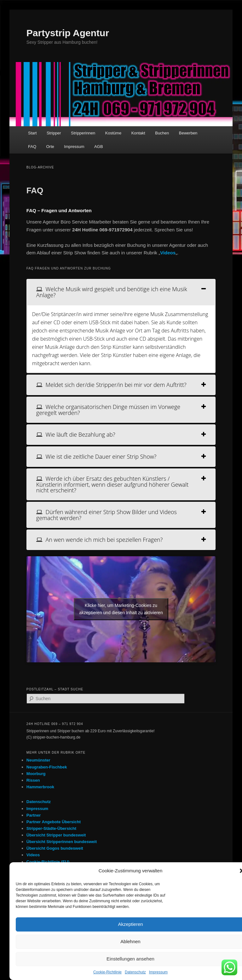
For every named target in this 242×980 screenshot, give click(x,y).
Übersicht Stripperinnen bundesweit (62, 842)
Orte (50, 147)
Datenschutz (135, 972)
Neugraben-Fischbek (47, 767)
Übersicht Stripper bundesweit (56, 835)
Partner (34, 815)
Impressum (158, 972)
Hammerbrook (40, 787)
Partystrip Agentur (68, 33)
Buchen (162, 133)
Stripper (54, 133)
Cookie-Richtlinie (107, 972)
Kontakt (138, 133)
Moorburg (36, 774)
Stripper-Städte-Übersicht (51, 828)
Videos (33, 855)
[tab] (121, 292)
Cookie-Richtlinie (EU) (48, 862)
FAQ (32, 147)
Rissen (33, 780)
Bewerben (188, 133)
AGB (98, 147)
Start (32, 133)
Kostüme (113, 133)
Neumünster (38, 760)
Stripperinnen (83, 133)
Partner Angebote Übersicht (54, 822)
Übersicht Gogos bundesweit (55, 848)
